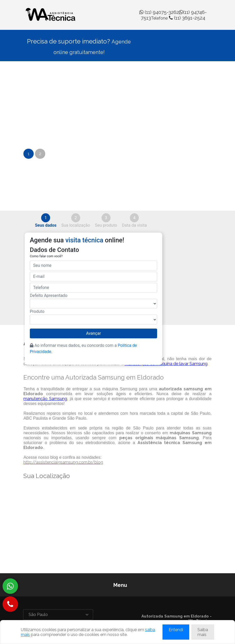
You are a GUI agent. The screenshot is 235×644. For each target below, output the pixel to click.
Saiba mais (203, 632)
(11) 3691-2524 (178, 18)
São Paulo (38, 615)
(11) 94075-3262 (159, 12)
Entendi (176, 630)
